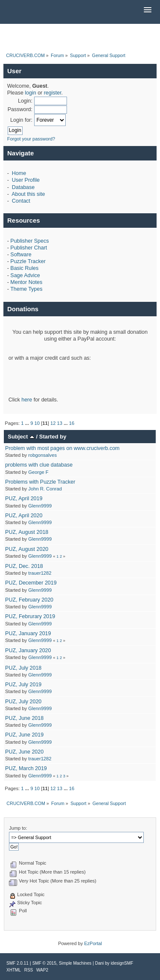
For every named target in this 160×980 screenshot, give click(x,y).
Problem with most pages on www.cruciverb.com (62, 448)
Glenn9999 (40, 506)
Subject (21, 437)
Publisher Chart (29, 248)
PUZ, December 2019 (31, 583)
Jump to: (18, 828)
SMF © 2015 (44, 963)
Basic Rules (24, 268)
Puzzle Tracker (28, 261)
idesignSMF (122, 963)
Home (19, 173)
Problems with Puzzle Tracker (40, 482)
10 (37, 423)
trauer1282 (40, 573)
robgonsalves (42, 455)
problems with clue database (39, 465)
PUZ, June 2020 (24, 752)
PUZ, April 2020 (24, 516)
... (28, 423)
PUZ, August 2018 (27, 532)
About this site (28, 194)
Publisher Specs (29, 241)
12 (53, 423)
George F (38, 472)
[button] (148, 10)
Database (23, 187)
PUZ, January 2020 (28, 650)
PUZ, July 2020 (23, 702)
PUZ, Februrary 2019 (30, 616)
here (27, 400)
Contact (21, 201)
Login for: (21, 120)
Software (21, 255)
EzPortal (93, 943)
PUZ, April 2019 (24, 499)
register (53, 93)
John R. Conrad (45, 489)
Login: (25, 101)
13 (60, 423)
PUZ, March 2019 (26, 768)
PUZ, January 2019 (28, 633)
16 (72, 423)
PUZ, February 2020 (29, 600)
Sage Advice (25, 275)
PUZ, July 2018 (23, 668)
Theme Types (26, 289)
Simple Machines (75, 963)
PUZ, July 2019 (23, 685)
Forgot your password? (31, 139)
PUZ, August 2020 (27, 549)
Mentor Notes (26, 282)
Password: (20, 109)
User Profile (26, 180)
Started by (53, 437)
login (30, 93)
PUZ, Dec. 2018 (24, 566)
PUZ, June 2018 (24, 718)
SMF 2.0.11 (17, 963)
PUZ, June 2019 (24, 735)
